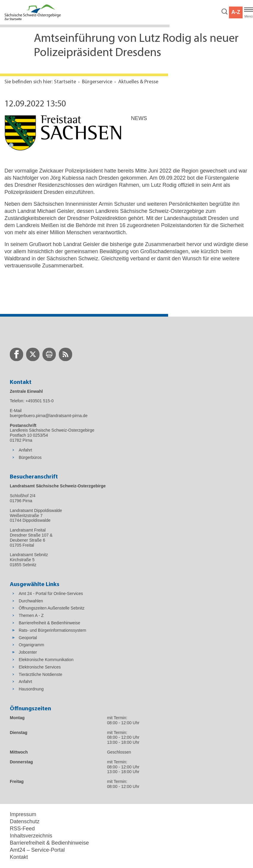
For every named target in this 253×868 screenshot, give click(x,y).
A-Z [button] (236, 12)
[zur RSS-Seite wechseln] (65, 354)
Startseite (65, 82)
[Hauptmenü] (249, 12)
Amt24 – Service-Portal (37, 850)
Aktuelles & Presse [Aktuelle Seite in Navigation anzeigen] (138, 82)
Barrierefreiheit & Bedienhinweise (49, 843)
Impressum (23, 814)
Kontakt (19, 857)
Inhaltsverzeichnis (31, 836)
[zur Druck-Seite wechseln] (49, 354)
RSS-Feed (22, 829)
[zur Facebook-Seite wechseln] (16, 354)
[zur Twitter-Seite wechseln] (33, 354)
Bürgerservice (97, 82)
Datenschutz (25, 821)
